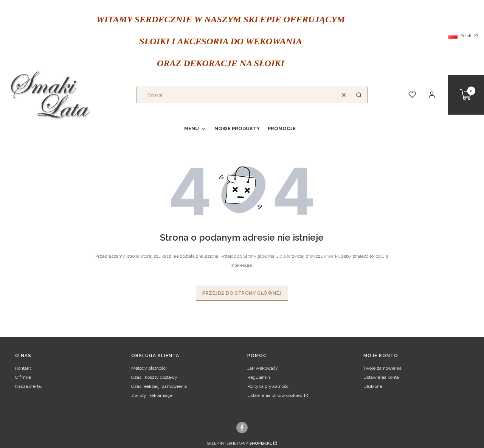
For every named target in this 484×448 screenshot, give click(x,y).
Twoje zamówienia (382, 368)
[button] (359, 95)
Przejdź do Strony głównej (242, 293)
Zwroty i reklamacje (152, 395)
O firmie (23, 377)
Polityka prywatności (268, 386)
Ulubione (373, 386)
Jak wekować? (263, 368)
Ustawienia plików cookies (275, 395)
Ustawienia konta (381, 377)
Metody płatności (149, 368)
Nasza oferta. (29, 386)
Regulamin (259, 377)
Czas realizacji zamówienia (159, 386)
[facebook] (242, 428)
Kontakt (23, 368)
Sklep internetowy (240, 443)
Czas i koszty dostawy (154, 377)
